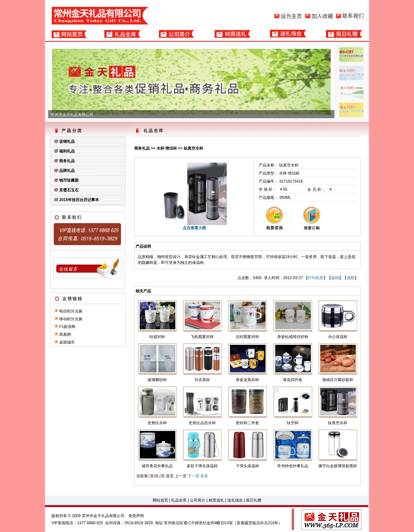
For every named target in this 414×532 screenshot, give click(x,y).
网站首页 (160, 500)
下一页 (193, 476)
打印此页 (316, 278)
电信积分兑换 (71, 311)
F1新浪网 (67, 327)
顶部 (351, 278)
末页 (204, 476)
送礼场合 (235, 500)
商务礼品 (142, 148)
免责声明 (136, 516)
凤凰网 (65, 334)
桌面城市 (67, 342)
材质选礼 (216, 500)
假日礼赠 (254, 500)
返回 (335, 278)
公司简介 (198, 500)
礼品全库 (179, 500)
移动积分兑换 (71, 319)
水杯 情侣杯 (167, 148)
